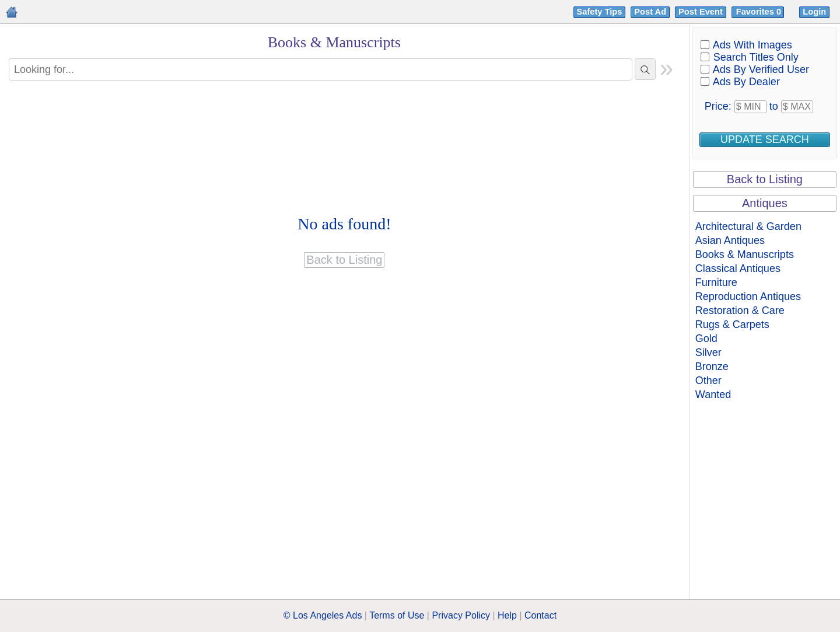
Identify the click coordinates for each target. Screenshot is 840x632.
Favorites (760, 12)
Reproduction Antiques (748, 296)
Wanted (713, 394)
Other (708, 380)
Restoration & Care (740, 310)
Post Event (701, 12)
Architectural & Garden (748, 226)
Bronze (712, 366)
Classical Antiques (738, 268)
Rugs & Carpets (732, 324)
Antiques (765, 203)
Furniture (716, 282)
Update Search (765, 139)
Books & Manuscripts (745, 254)
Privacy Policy (461, 615)
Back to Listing (765, 179)
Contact (540, 615)
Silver (708, 352)
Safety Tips (600, 12)
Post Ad (650, 12)
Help (507, 615)
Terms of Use (397, 615)
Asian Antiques (730, 240)
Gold (706, 338)
